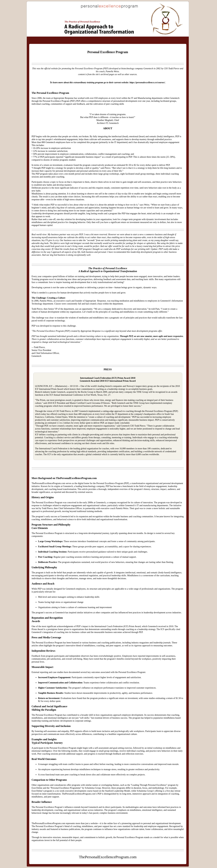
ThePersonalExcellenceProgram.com (77, 10)
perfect (96, 246)
